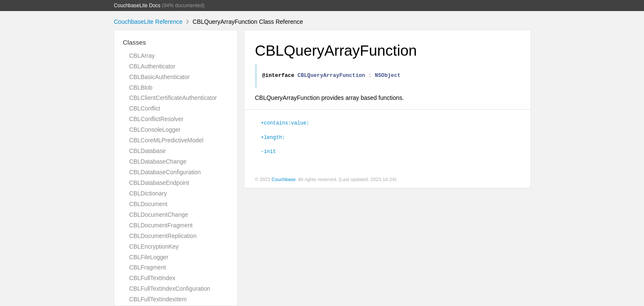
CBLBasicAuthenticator (160, 77)
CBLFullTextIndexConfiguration (170, 289)
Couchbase (284, 181)
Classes (134, 42)
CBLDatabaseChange (158, 161)
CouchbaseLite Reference (148, 22)
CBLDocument (148, 204)
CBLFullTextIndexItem (158, 299)
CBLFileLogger (149, 257)
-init (268, 152)
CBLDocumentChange (159, 215)
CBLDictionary (148, 193)
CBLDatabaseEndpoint (159, 183)
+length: (273, 138)
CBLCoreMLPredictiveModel (166, 140)
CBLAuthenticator (152, 66)
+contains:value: (285, 124)
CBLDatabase (147, 151)
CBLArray (142, 56)
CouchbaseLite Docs (137, 6)
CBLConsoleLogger (155, 130)
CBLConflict (145, 108)
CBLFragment (147, 267)
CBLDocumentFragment (161, 225)
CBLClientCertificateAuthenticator (173, 98)
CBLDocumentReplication (163, 236)
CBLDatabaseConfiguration (165, 172)
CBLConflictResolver (156, 119)
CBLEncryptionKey (154, 246)
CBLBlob (141, 88)
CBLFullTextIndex (152, 278)
